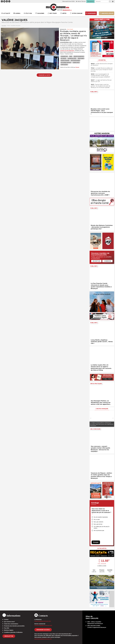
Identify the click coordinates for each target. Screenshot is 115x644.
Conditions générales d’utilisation (13, 632)
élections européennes (79, 56)
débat (71, 56)
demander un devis (43, 630)
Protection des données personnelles (14, 626)
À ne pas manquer (102, 409)
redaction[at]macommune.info (43, 621)
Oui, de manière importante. (101, 517)
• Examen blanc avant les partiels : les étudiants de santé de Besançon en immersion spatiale (101, 86)
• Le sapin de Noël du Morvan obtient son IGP (101, 81)
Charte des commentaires (11, 624)
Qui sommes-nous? (9, 622)
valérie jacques (64, 65)
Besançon (63, 29)
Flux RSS (7, 628)
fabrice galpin (81, 58)
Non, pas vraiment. (99, 522)
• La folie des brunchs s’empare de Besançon (102, 64)
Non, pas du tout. (98, 524)
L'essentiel (102, 60)
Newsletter (9, 636)
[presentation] (91, 418)
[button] (110, 1)
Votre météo (102, 548)
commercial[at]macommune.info (43, 626)
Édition (60, 10)
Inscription (96, 261)
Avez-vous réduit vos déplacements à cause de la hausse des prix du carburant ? (101, 511)
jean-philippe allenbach (66, 63)
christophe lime (64, 56)
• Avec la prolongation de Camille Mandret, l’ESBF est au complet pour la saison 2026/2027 (100, 76)
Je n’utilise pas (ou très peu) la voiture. (102, 527)
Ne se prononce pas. (99, 530)
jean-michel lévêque (75, 61)
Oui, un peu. (97, 519)
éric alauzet (63, 58)
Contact (6, 620)
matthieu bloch (76, 63)
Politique (70, 29)
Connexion (107, 261)
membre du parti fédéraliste (67, 51)
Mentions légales (9, 630)
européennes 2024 (72, 58)
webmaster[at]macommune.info (43, 639)
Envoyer (96, 542)
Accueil (4, 26)
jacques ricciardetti (65, 61)
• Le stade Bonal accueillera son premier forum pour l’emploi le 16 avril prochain (102, 70)
